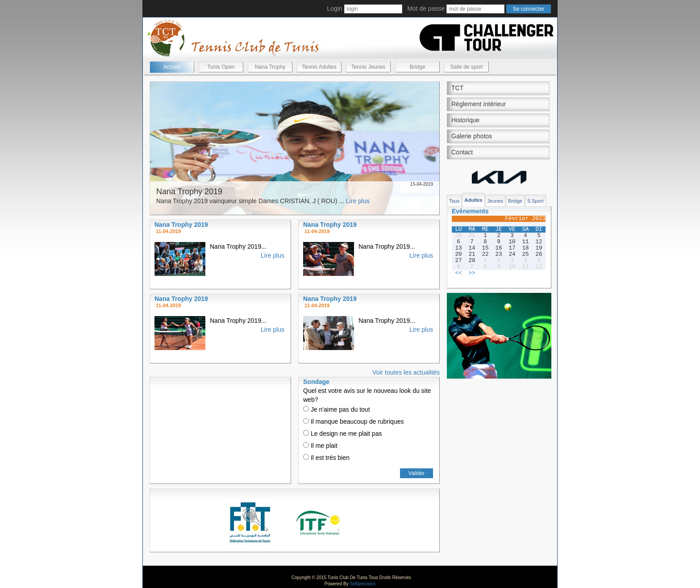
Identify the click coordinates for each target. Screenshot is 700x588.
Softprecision (362, 584)
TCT (457, 88)
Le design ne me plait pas (342, 434)
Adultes (473, 200)
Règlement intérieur (479, 104)
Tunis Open (221, 67)
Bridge (418, 67)
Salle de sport (466, 67)
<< (458, 273)
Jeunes (495, 201)
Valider (417, 473)
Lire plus (358, 201)
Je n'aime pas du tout (337, 409)
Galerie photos (472, 136)
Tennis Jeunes (369, 67)
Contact (462, 152)
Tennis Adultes (319, 67)
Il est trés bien (326, 458)
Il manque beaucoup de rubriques (353, 421)
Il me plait (320, 446)
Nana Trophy (270, 67)
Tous (454, 201)
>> (472, 273)
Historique (465, 120)
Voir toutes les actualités (406, 372)
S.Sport (535, 201)
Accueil (172, 67)
